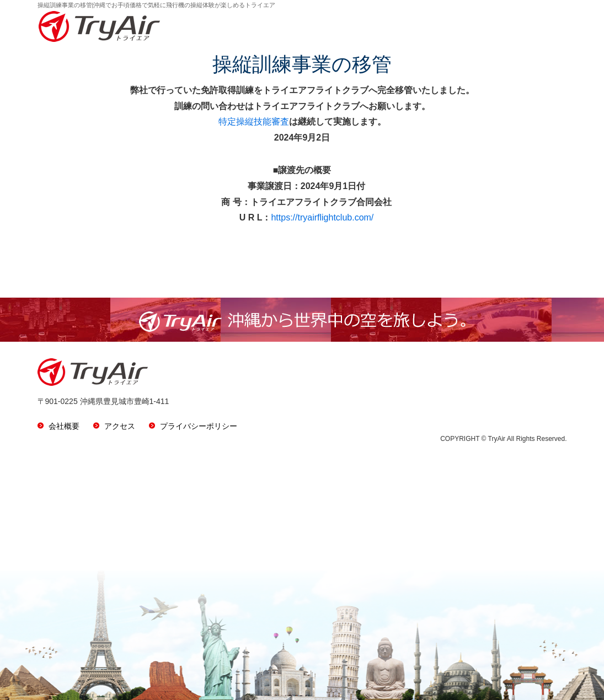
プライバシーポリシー (199, 426)
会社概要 (64, 426)
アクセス (120, 426)
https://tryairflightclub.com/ (322, 217)
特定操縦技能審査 (254, 122)
